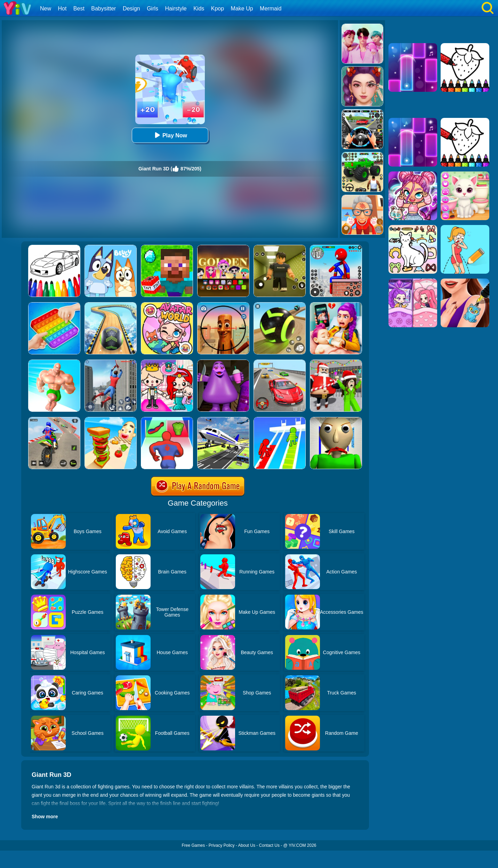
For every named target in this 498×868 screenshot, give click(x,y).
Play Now (170, 135)
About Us (247, 845)
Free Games (193, 845)
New (46, 9)
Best (79, 9)
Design (131, 9)
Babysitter (103, 9)
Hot (62, 9)
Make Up (242, 9)
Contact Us (269, 845)
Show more (45, 817)
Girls (152, 9)
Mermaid (271, 9)
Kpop (218, 9)
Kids (199, 9)
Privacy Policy (222, 845)
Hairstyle (176, 9)
